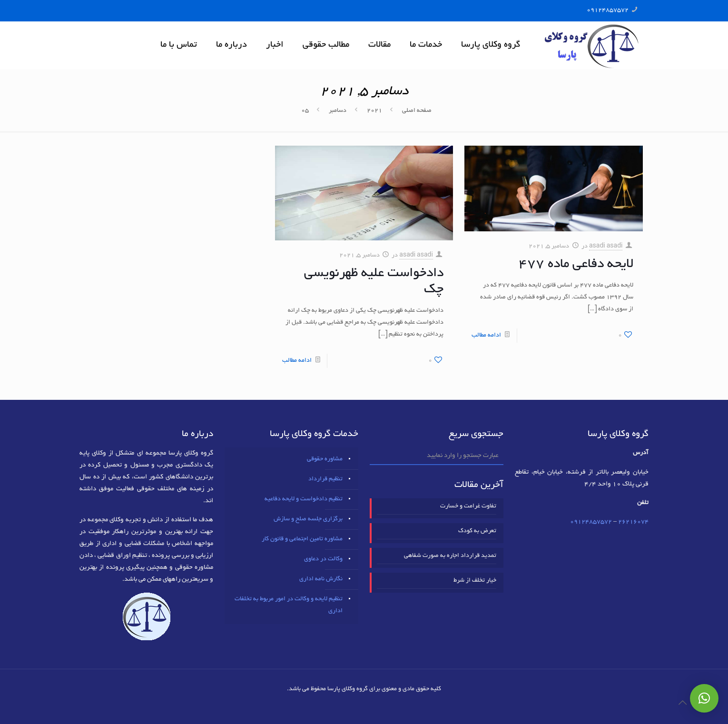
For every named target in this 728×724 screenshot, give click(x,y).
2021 (374, 111)
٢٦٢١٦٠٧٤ (633, 522)
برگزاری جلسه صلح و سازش (308, 519)
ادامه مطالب (486, 336)
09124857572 (608, 10)
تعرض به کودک (477, 531)
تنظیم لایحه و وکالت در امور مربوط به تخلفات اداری (289, 605)
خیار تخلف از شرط (475, 581)
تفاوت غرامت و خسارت (468, 506)
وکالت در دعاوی (323, 559)
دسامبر (338, 111)
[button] (704, 698)
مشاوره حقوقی (325, 459)
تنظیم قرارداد (325, 479)
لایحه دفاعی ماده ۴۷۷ (576, 265)
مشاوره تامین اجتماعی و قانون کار (302, 539)
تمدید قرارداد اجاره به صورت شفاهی (450, 556)
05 (305, 111)
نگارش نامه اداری (321, 579)
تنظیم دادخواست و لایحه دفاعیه (304, 499)
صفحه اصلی (417, 111)
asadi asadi (606, 247)
